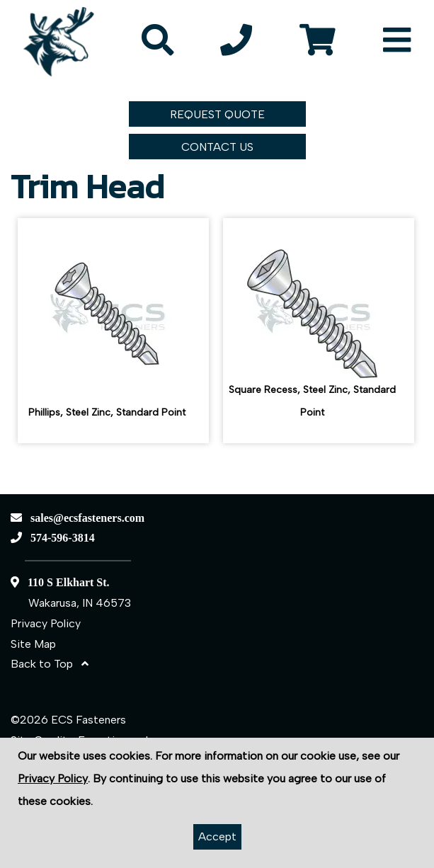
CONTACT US (217, 147)
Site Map (33, 644)
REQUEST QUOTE (217, 114)
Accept (217, 836)
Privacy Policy (46, 623)
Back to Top (50, 664)
